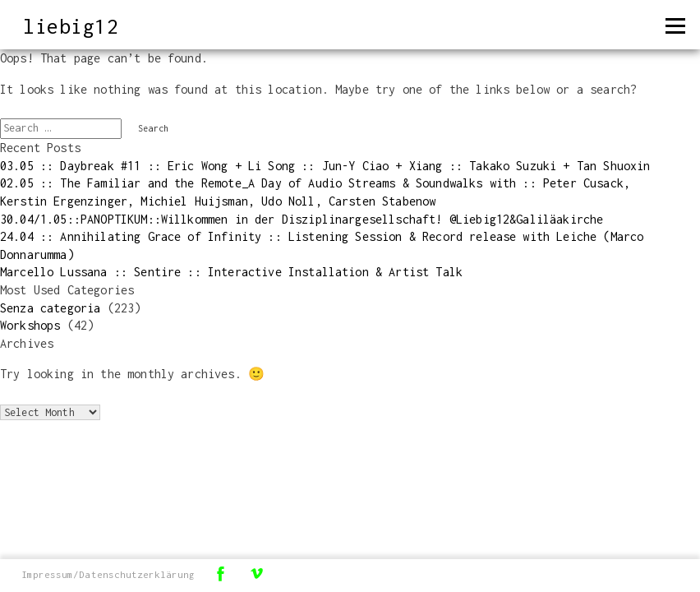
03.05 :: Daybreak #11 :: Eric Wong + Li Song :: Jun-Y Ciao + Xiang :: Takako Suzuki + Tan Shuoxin (325, 166)
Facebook (220, 573)
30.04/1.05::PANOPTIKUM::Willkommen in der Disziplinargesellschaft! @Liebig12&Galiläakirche (302, 219)
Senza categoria (50, 308)
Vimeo (256, 573)
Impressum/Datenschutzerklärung (108, 574)
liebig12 (71, 26)
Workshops (30, 325)
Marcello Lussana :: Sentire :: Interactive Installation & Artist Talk (231, 272)
